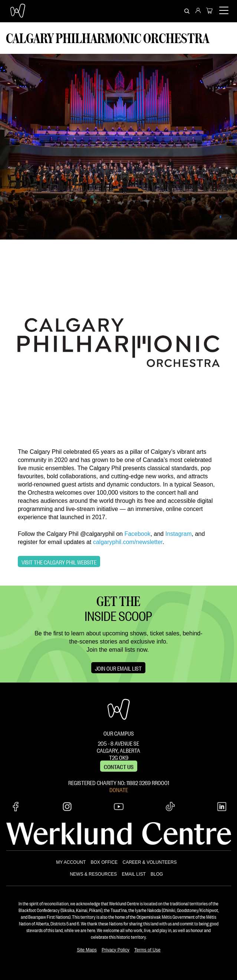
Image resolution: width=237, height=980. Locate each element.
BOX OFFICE (104, 862)
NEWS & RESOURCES (93, 874)
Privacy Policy (116, 950)
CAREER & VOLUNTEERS (149, 862)
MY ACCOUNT (71, 862)
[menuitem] (198, 11)
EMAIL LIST (134, 874)
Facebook (137, 534)
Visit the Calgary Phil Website (59, 561)
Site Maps (87, 950)
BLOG (157, 874)
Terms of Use (147, 950)
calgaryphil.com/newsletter (128, 542)
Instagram (179, 534)
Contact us (119, 766)
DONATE (119, 789)
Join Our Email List (118, 668)
